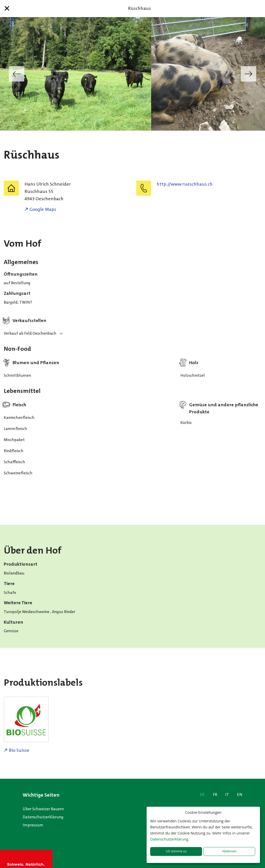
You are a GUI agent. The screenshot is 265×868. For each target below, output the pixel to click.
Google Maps (43, 209)
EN (240, 794)
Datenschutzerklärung (43, 817)
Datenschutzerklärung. (170, 839)
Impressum (33, 825)
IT (227, 794)
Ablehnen (229, 851)
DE (202, 794)
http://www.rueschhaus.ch (185, 184)
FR (215, 794)
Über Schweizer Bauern (43, 809)
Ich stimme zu (176, 851)
